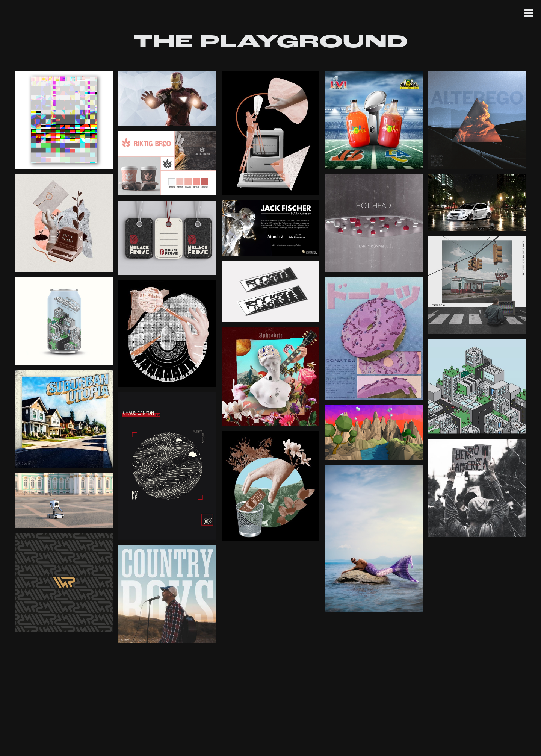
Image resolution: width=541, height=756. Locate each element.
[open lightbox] (64, 120)
